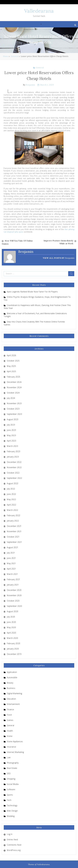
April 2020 (11, 632)
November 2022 (14, 467)
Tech (9, 800)
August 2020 (13, 611)
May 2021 (11, 563)
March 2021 (12, 574)
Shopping (11, 779)
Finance (10, 709)
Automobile (12, 677)
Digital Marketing (14, 693)
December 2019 (14, 654)
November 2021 (14, 531)
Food (9, 715)
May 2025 (11, 366)
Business (11, 688)
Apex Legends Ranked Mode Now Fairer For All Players (32, 291)
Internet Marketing (15, 752)
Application (12, 672)
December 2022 (14, 462)
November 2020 (14, 595)
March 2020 (12, 638)
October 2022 (13, 472)
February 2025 (14, 376)
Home (10, 736)
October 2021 (13, 536)
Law (9, 757)
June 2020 (11, 622)
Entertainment (13, 704)
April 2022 (11, 504)
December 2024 (14, 382)
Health (10, 731)
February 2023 (14, 451)
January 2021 (13, 584)
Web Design (12, 811)
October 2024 (13, 392)
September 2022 (14, 478)
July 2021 (11, 552)
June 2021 (11, 558)
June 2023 (11, 430)
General (40, 68)
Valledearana (39, 11)
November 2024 (14, 387)
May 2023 (11, 435)
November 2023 (14, 403)
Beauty (10, 683)
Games (10, 720)
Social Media (13, 784)
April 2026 (11, 355)
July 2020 (11, 616)
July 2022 (11, 488)
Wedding (11, 816)
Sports (10, 795)
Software (11, 789)
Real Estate (12, 768)
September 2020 (14, 606)
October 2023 (13, 408)
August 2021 (13, 547)
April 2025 (11, 371)
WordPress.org (14, 850)
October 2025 (13, 360)
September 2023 (14, 414)
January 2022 (13, 520)
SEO (9, 773)
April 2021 (11, 568)
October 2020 (13, 600)
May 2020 (11, 627)
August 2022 (13, 483)
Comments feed (14, 845)
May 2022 (11, 499)
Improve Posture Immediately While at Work (58, 242)
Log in (10, 834)
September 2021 (14, 542)
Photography (13, 763)
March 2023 (12, 446)
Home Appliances (15, 741)
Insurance (11, 747)
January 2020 (13, 648)
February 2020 (14, 643)
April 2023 (11, 440)
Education (11, 699)
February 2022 (14, 515)
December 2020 (14, 590)
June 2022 (11, 494)
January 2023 (13, 456)
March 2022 (12, 510)
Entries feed (12, 839)
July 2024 (11, 398)
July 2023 (11, 424)
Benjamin (30, 85)
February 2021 (14, 579)
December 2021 (14, 526)
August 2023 (13, 419)
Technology (12, 805)
